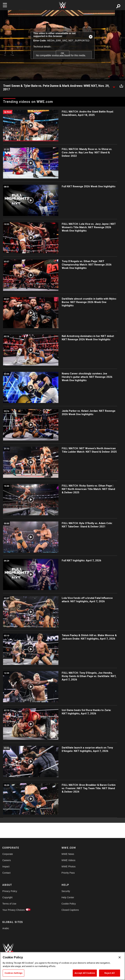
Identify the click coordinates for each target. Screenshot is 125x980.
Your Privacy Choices (14, 910)
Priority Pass (68, 873)
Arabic (6, 928)
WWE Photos (69, 867)
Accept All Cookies (85, 973)
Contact (6, 873)
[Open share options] (121, 86)
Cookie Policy (69, 904)
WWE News (68, 854)
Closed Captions (70, 910)
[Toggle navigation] (5, 5)
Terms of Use (9, 904)
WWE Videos (68, 860)
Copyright (7, 897)
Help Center (68, 897)
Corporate (8, 854)
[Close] (120, 957)
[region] (63, 966)
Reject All (109, 973)
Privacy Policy (10, 891)
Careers (7, 860)
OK (62, 53)
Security (66, 891)
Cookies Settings (13, 973)
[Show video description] (114, 86)
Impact (6, 867)
